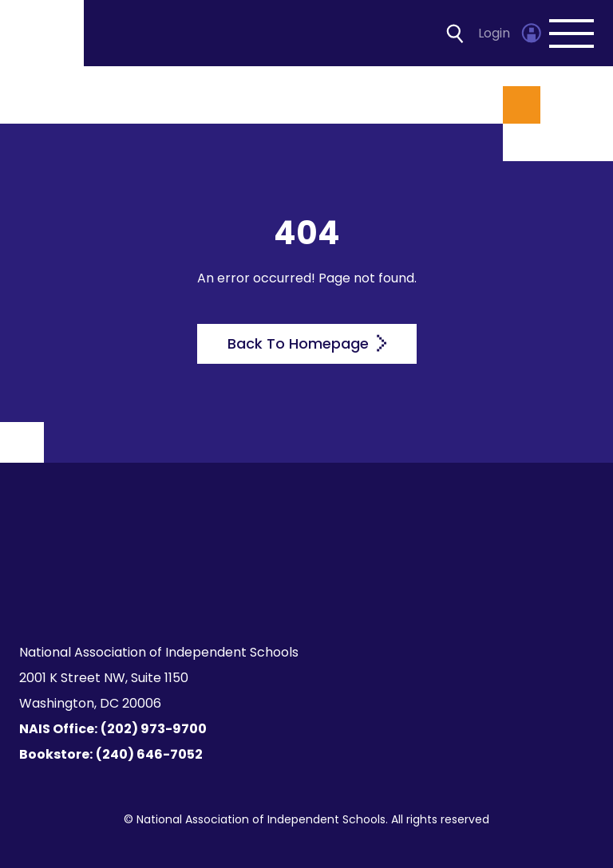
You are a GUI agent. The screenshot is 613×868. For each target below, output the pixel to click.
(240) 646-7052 (149, 754)
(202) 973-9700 (154, 729)
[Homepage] (43, 33)
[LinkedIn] (316, 592)
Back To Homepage (307, 343)
